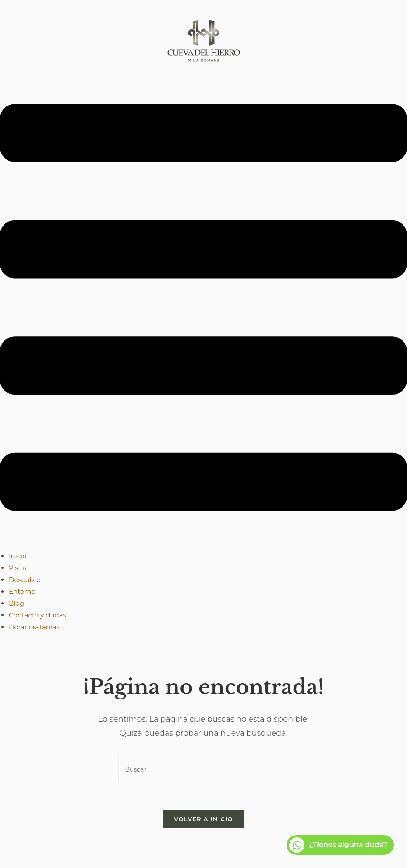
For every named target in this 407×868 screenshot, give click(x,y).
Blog (16, 603)
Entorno (22, 591)
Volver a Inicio (203, 819)
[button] (203, 309)
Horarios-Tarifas (34, 627)
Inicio (18, 556)
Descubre (25, 580)
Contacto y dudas (37, 615)
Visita (18, 568)
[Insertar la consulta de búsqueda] (204, 770)
